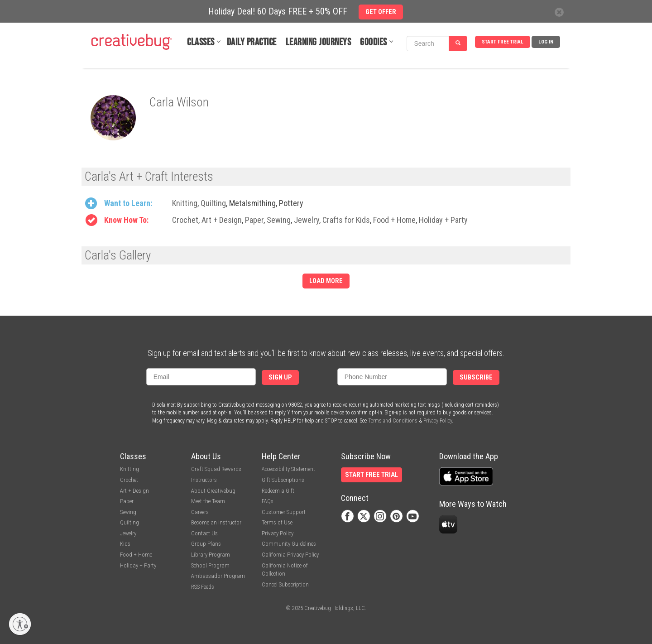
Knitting (185, 203)
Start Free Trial (503, 42)
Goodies (374, 42)
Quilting (213, 203)
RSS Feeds (203, 587)
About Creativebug (213, 491)
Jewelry (307, 220)
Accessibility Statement (288, 469)
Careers (200, 512)
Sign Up (280, 377)
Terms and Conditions (393, 421)
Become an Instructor (216, 522)
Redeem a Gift (278, 491)
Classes (201, 42)
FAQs (268, 501)
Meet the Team (208, 501)
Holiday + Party (443, 220)
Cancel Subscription (285, 584)
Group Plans (206, 544)
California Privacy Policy (290, 555)
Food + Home (394, 220)
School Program (210, 565)
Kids (125, 544)
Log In (546, 42)
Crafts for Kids (346, 220)
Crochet (185, 220)
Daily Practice (252, 42)
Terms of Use (277, 522)
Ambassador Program (218, 576)
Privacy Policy (438, 421)
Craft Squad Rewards (216, 469)
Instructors (204, 480)
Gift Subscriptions (283, 480)
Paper (254, 220)
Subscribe (476, 377)
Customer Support (284, 512)
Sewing (279, 220)
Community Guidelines (289, 544)
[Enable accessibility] (20, 624)
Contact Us (204, 533)
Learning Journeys (319, 42)
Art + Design (222, 220)
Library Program (211, 555)
